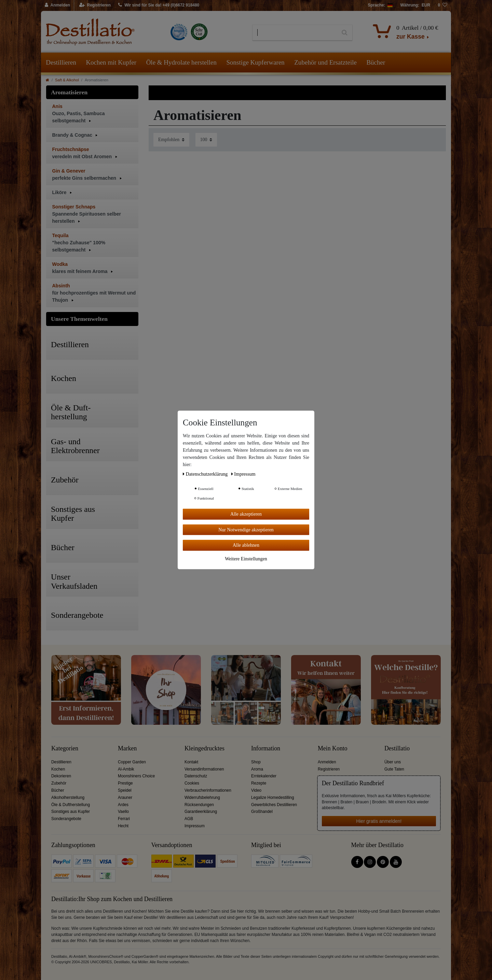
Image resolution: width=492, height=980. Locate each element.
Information (266, 748)
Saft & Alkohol (67, 80)
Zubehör (59, 783)
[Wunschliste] (442, 5)
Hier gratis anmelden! (379, 821)
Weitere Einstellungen (246, 559)
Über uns (393, 762)
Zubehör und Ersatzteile (325, 62)
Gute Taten (394, 769)
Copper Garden (132, 762)
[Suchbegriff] (295, 33)
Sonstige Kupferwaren (255, 62)
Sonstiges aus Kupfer (71, 812)
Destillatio (397, 748)
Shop (256, 762)
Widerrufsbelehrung (202, 798)
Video (256, 790)
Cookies (192, 783)
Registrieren (329, 769)
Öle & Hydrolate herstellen (181, 62)
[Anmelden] (58, 5)
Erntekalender (264, 776)
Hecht (123, 826)
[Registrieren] (95, 5)
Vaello (123, 812)
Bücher (376, 62)
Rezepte (259, 783)
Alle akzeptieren (246, 514)
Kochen (58, 769)
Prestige (125, 783)
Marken (127, 748)
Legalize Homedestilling (273, 798)
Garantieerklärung (201, 812)
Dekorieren (61, 776)
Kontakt (191, 762)
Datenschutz (196, 776)
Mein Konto (333, 748)
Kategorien (65, 748)
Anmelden (327, 762)
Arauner (125, 798)
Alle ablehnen (246, 545)
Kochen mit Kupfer (111, 62)
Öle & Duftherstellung (71, 805)
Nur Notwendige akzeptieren (246, 529)
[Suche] (345, 33)
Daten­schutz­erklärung (206, 474)
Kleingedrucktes (204, 748)
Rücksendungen (199, 805)
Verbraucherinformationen (208, 790)
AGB (189, 819)
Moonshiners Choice (136, 776)
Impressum (195, 826)
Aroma (257, 769)
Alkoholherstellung (68, 798)
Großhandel (262, 812)
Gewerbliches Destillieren (274, 805)
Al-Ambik (126, 769)
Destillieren (61, 62)
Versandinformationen (204, 769)
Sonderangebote (66, 819)
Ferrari (124, 819)
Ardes (123, 805)
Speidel (125, 790)
